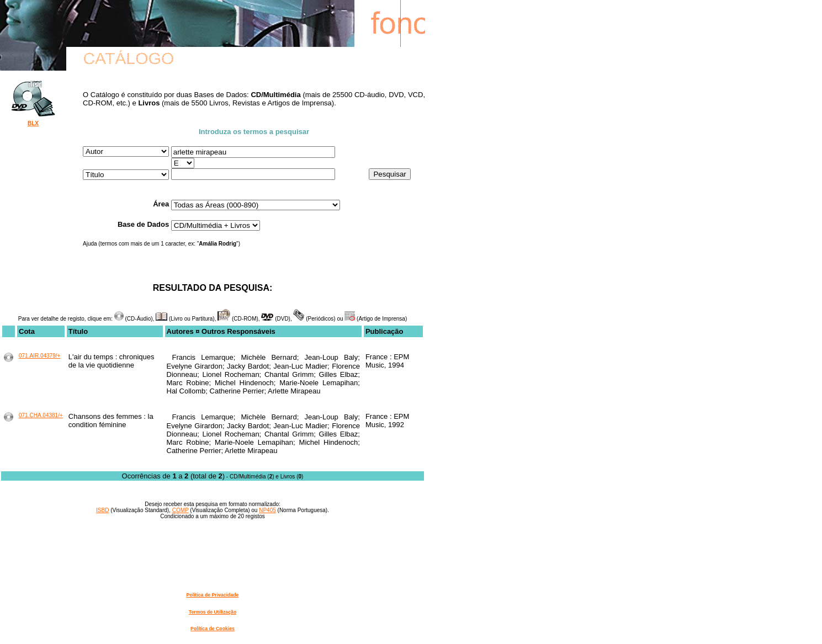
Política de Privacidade (213, 595)
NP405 (267, 510)
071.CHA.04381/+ (41, 415)
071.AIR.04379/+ (39, 356)
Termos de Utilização (213, 612)
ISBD (102, 510)
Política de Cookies (213, 629)
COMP (181, 510)
